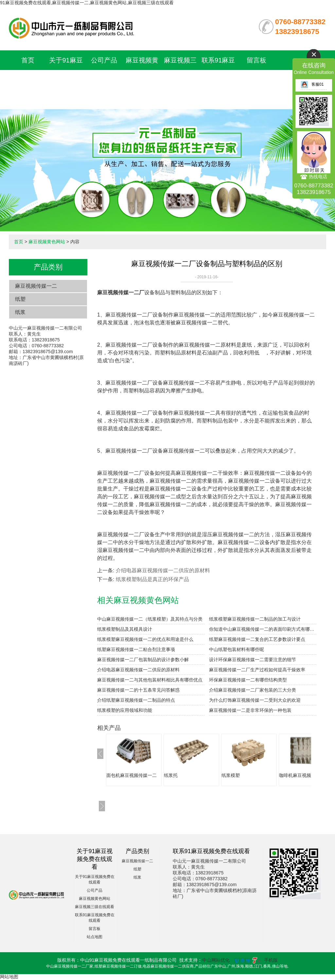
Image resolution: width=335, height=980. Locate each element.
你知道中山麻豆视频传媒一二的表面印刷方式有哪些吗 (263, 629)
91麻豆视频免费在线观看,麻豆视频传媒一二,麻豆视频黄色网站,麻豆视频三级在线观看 (87, 3)
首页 (28, 60)
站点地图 (95, 937)
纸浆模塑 (231, 775)
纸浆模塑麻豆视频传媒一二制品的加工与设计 (255, 619)
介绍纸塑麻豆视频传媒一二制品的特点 (136, 700)
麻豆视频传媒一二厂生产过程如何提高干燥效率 (257, 670)
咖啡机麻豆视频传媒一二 (304, 775)
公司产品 (104, 60)
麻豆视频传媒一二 (36, 286)
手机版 (271, 960)
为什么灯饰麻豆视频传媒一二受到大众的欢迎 (255, 700)
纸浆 (20, 312)
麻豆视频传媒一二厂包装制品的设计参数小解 (143, 660)
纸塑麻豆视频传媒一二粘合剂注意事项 (136, 649)
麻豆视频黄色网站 (47, 242)
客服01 (312, 84)
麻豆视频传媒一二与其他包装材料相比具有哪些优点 (150, 680)
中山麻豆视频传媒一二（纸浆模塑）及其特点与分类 (150, 619)
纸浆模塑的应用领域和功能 (125, 710)
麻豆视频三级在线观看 (95, 907)
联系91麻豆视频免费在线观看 (218, 80)
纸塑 (20, 299)
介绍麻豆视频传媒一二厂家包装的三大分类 (253, 690)
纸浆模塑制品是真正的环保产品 (152, 579)
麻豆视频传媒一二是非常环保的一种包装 (250, 710)
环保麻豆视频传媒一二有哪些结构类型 (248, 680)
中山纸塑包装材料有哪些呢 (237, 649)
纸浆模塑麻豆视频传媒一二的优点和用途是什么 (145, 639)
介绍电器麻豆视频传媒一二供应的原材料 (163, 570)
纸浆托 (171, 775)
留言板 (256, 60)
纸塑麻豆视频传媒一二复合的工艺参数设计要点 (257, 639)
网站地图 (9, 977)
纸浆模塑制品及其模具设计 (125, 629)
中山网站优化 (216, 960)
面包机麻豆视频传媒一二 (132, 775)
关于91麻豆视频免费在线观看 (66, 80)
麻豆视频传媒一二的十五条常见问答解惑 (138, 690)
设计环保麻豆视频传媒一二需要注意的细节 (253, 660)
